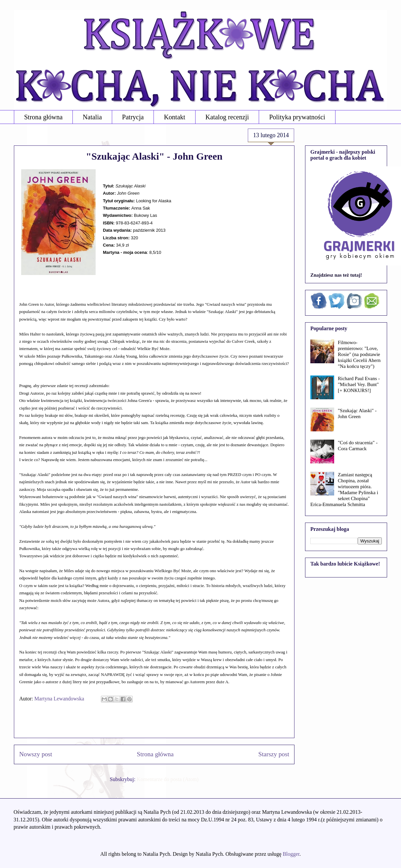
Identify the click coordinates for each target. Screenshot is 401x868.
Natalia (92, 117)
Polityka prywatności (297, 117)
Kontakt (174, 117)
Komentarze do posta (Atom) (168, 779)
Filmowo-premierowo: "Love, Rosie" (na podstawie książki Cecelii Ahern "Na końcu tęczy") (359, 354)
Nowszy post (36, 754)
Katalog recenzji (227, 117)
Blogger (291, 854)
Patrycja (133, 117)
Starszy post (274, 754)
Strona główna (43, 117)
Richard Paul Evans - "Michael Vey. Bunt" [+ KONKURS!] (359, 384)
